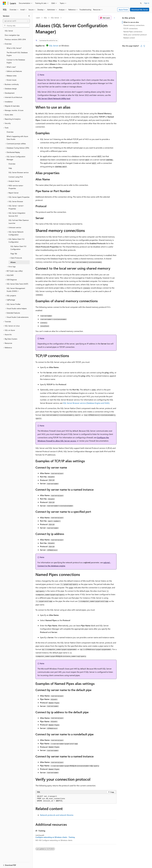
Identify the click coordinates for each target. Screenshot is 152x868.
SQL (45, 18)
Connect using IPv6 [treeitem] (16, 177)
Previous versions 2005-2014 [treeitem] (15, 39)
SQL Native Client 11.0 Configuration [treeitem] (18, 248)
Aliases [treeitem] (13, 262)
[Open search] (141, 3)
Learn (38, 18)
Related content (129, 38)
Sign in (147, 3)
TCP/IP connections (131, 28)
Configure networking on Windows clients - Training (55, 837)
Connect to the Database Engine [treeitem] (16, 61)
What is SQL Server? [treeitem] (14, 48)
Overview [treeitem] (10, 132)
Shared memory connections (134, 25)
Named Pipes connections (133, 32)
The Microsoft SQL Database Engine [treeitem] (17, 54)
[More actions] (114, 18)
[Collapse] (29, 16)
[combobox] (16, 21)
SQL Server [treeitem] (9, 31)
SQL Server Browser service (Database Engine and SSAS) (86, 403)
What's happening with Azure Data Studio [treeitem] (17, 138)
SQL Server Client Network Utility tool (54, 98)
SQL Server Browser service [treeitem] (19, 172)
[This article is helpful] (141, 46)
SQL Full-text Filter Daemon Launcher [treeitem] (19, 222)
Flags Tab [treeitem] (14, 254)
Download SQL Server (140, 10)
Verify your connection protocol (135, 35)
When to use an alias (131, 22)
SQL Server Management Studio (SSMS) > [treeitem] (16, 290)
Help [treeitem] (10, 168)
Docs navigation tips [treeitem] (12, 35)
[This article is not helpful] (144, 46)
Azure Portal (123, 10)
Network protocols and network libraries (57, 815)
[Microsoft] (4, 3)
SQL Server (55, 18)
